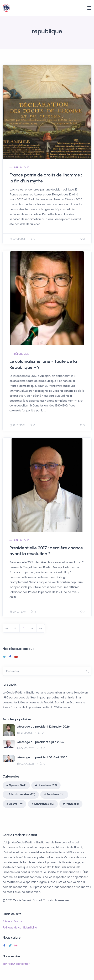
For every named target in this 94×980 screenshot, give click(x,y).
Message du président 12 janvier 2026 (43, 727)
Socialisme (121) (56, 794)
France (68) (72, 804)
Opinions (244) (18, 785)
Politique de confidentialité (20, 927)
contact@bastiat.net (16, 964)
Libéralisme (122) (47, 785)
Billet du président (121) (22, 794)
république (22, 168)
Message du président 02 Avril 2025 (42, 757)
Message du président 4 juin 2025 (41, 742)
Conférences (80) (44, 804)
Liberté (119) (16, 804)
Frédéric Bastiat (13, 921)
